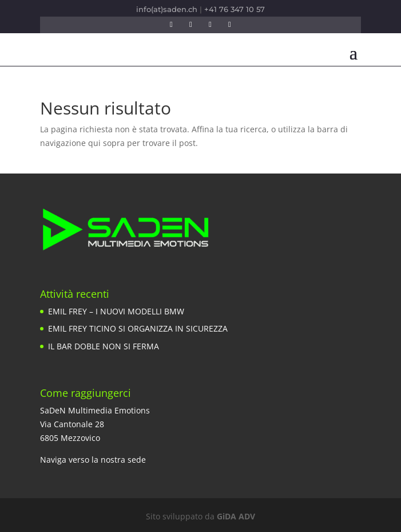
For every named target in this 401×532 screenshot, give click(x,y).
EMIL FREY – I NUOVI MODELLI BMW (116, 311)
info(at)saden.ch (167, 9)
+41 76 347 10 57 (235, 9)
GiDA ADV (236, 516)
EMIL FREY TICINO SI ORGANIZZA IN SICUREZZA (138, 328)
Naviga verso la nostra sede (93, 460)
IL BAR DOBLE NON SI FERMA (104, 346)
